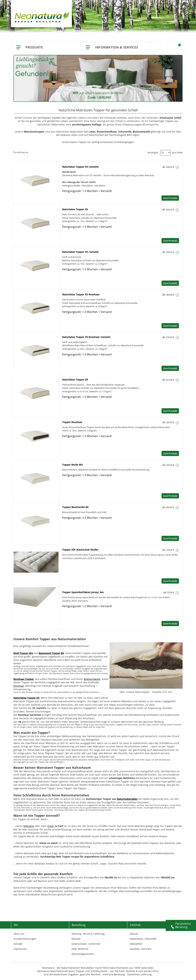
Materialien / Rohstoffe (143, 939)
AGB (74, 949)
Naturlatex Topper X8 (75, 380)
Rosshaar (19, 686)
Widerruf (83, 949)
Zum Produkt (170, 198)
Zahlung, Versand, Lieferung (88, 934)
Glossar (134, 934)
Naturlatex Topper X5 (75, 209)
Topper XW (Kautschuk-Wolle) (80, 550)
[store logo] (43, 17)
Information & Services (117, 47)
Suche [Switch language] (159, 47)
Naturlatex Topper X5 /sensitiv (81, 252)
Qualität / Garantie (141, 949)
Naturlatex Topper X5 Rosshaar (81, 294)
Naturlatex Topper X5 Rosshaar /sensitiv (86, 337)
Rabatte (76, 939)
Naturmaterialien (127, 799)
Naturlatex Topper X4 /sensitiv (81, 167)
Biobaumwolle (92, 679)
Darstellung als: (21, 152)
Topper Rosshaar (72, 422)
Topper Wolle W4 (72, 465)
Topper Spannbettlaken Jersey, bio (83, 592)
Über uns (19, 934)
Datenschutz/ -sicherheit (86, 944)
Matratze (29, 826)
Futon (51, 826)
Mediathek (136, 944)
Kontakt (18, 944)
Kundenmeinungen (25, 939)
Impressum (20, 949)
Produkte (34, 47)
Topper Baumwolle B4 (75, 507)
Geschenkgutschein (83, 954)
